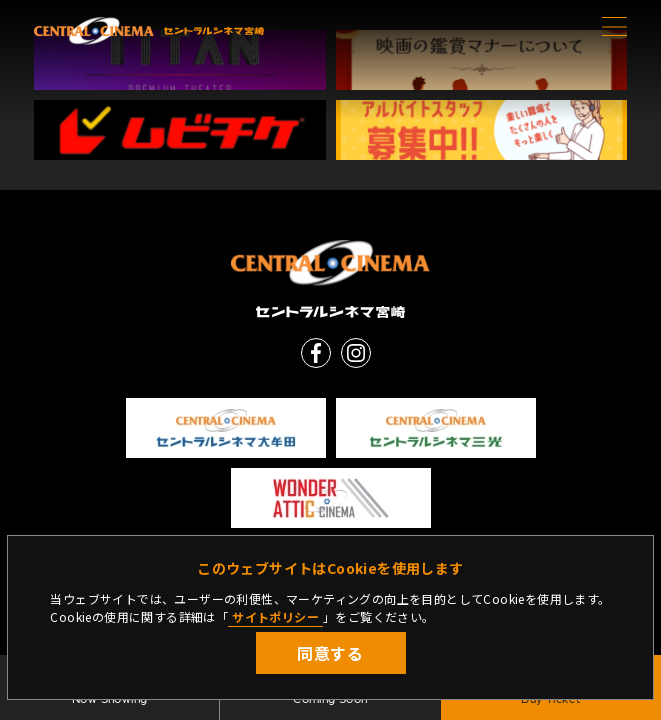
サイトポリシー (275, 616)
